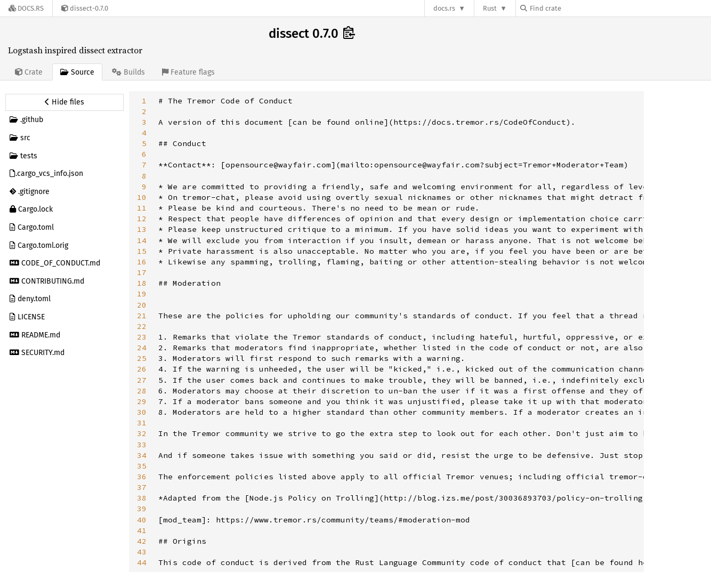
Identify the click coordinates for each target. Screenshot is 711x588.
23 (142, 337)
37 (142, 487)
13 (142, 229)
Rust (490, 8)
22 (142, 326)
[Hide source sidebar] (64, 102)
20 (142, 305)
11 (142, 208)
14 (142, 240)
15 (142, 251)
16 (142, 262)
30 (142, 412)
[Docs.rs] (26, 8)
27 (142, 380)
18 (142, 283)
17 (142, 272)
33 (142, 445)
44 (142, 562)
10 (142, 197)
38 (142, 498)
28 (142, 391)
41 (142, 530)
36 (142, 477)
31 (142, 423)
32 (142, 433)
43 (142, 552)
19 (142, 294)
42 (142, 541)
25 (142, 358)
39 (142, 509)
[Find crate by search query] (573, 8)
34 (142, 455)
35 (142, 466)
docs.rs (444, 8)
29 (142, 401)
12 (142, 219)
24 (142, 348)
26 (142, 369)
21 (142, 316)
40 (142, 520)
